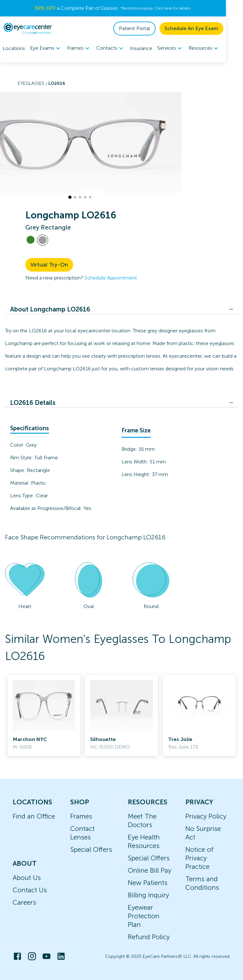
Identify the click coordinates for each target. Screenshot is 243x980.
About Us (27, 878)
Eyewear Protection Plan (144, 916)
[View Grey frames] (43, 240)
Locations (14, 48)
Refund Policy (149, 937)
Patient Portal (152, 28)
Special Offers (91, 849)
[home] (28, 28)
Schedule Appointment (111, 278)
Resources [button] (204, 48)
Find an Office (34, 816)
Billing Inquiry (148, 895)
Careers (24, 902)
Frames (81, 816)
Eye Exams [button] (46, 48)
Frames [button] (79, 48)
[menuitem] (46, 48)
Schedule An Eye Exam (209, 28)
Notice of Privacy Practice (199, 858)
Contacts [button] (111, 48)
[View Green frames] (31, 240)
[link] (44, 715)
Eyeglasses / (33, 83)
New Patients (148, 883)
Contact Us (30, 890)
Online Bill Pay (150, 870)
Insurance (141, 48)
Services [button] (170, 48)
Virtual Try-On (49, 265)
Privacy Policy (206, 816)
